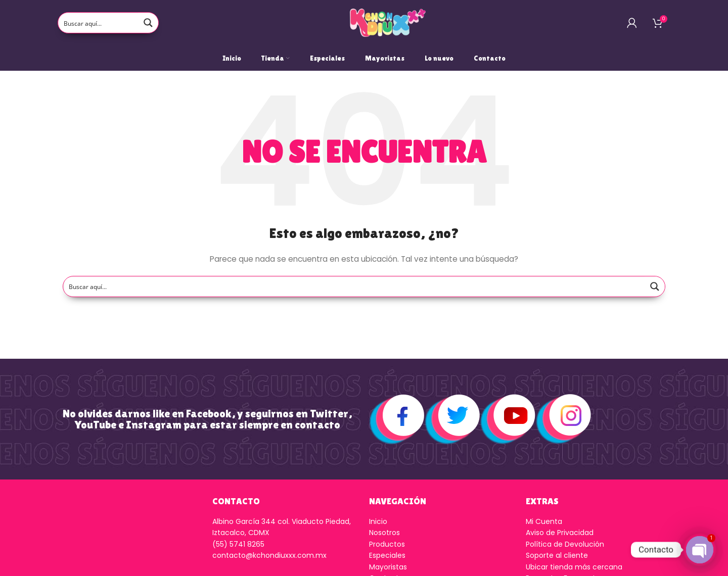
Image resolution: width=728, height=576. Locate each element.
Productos (387, 544)
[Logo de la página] (388, 22)
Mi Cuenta (544, 521)
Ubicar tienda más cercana (574, 567)
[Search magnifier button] (148, 23)
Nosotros (384, 533)
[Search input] (99, 23)
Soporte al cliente (557, 555)
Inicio (378, 521)
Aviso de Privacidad (560, 533)
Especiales (387, 555)
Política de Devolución (565, 544)
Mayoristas (388, 567)
